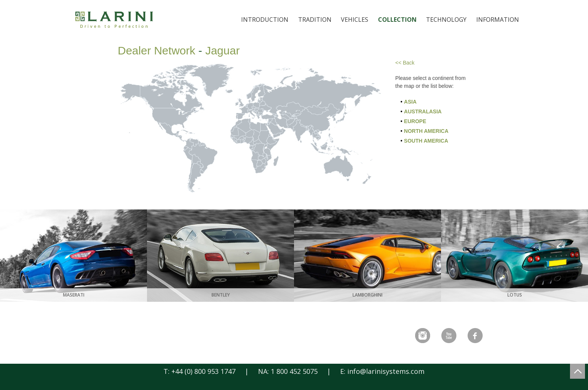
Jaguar (222, 50)
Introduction (265, 20)
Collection (397, 20)
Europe (415, 121)
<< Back (405, 63)
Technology (446, 20)
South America (426, 141)
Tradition (315, 20)
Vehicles (355, 20)
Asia (410, 102)
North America (426, 131)
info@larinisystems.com (386, 371)
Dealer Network (157, 50)
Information (498, 20)
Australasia (423, 111)
